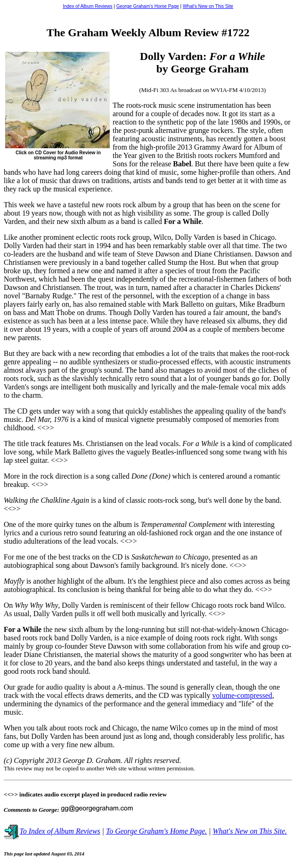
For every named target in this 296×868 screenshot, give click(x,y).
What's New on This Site (208, 6)
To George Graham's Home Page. (157, 831)
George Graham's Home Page (148, 6)
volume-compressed (242, 695)
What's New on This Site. (250, 831)
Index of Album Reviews (88, 6)
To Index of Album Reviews (52, 831)
